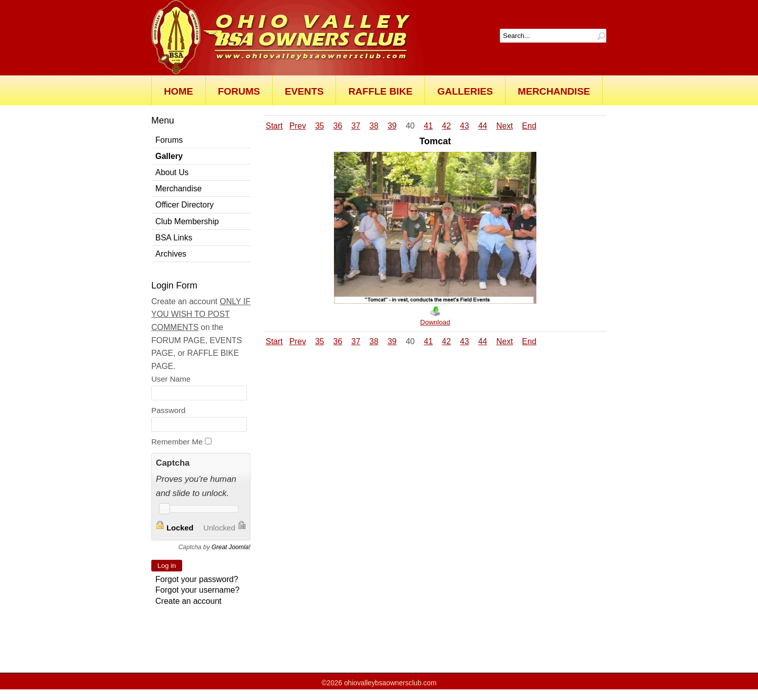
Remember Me (177, 442)
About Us (172, 172)
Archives (171, 254)
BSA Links (174, 238)
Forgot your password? (197, 579)
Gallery (169, 156)
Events (304, 91)
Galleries (465, 91)
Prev (298, 126)
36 (338, 126)
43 (465, 126)
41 (428, 126)
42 (446, 126)
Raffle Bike (380, 91)
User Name (171, 379)
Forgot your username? (197, 590)
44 (483, 126)
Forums (239, 91)
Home (179, 91)
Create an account (188, 601)
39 (392, 126)
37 (356, 126)
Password (168, 410)
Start (274, 126)
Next (505, 126)
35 (320, 126)
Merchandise (554, 91)
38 (374, 126)
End (529, 126)
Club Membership (187, 221)
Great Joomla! (231, 547)
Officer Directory (184, 205)
